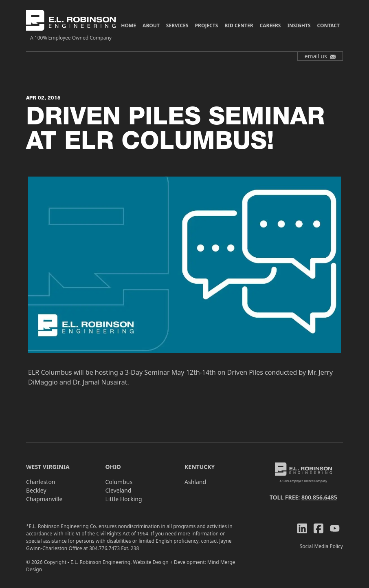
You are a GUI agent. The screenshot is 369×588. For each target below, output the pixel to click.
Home (128, 25)
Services (177, 25)
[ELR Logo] (71, 26)
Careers (270, 25)
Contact (329, 25)
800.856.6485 (319, 497)
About (151, 25)
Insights (299, 25)
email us (320, 56)
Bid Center (239, 25)
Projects (207, 25)
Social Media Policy (321, 546)
